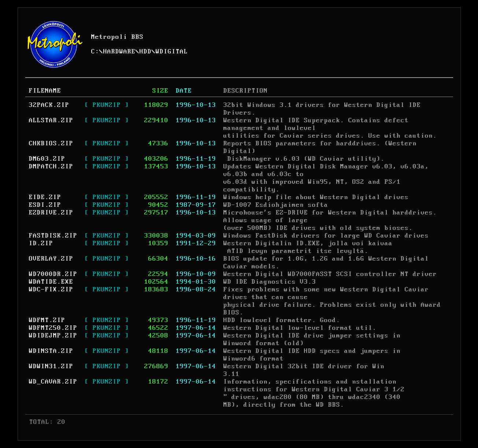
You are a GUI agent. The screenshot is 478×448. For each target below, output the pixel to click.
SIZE (160, 91)
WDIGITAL (172, 52)
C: (95, 52)
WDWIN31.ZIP (51, 366)
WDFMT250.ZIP (53, 328)
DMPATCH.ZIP (51, 167)
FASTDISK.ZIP (53, 236)
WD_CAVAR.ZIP (53, 382)
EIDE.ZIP (45, 197)
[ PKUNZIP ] (107, 105)
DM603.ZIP (47, 159)
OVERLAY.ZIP (51, 259)
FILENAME (45, 91)
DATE (184, 91)
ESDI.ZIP (45, 205)
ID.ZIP (41, 243)
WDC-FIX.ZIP (51, 290)
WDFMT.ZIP (47, 320)
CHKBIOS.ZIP (51, 143)
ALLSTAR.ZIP (51, 120)
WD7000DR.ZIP (53, 274)
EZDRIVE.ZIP (51, 213)
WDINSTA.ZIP (51, 351)
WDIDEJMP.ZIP (53, 336)
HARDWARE (119, 52)
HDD (146, 52)
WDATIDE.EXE (51, 282)
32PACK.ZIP (49, 105)
